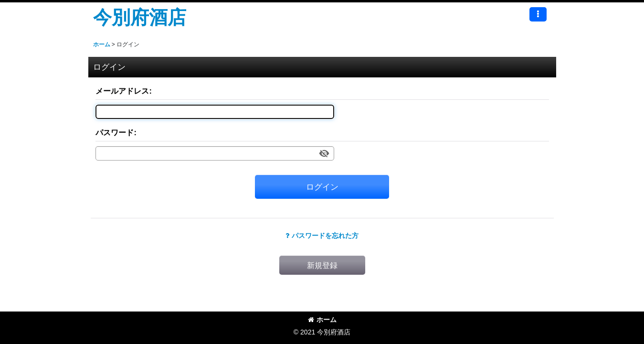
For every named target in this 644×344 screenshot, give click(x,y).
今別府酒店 (140, 17)
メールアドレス (122, 91)
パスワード (115, 132)
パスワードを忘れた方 (322, 236)
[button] (538, 14)
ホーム (322, 320)
